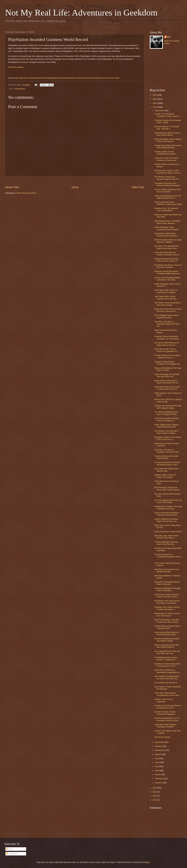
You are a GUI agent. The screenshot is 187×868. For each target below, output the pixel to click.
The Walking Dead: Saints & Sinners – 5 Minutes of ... (166, 659)
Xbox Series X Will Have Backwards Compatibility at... (168, 671)
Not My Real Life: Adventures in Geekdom (81, 13)
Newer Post (12, 187)
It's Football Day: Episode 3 (166, 683)
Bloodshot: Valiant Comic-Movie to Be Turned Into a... (168, 438)
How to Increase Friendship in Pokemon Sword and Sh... (167, 514)
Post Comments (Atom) (26, 193)
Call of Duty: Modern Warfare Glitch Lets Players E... (167, 419)
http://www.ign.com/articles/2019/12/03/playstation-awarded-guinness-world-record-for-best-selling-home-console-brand (67, 78)
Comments (12, 854)
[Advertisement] (164, 69)
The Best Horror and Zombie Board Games (166, 457)
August (158, 754)
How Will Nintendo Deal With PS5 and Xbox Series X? (166, 260)
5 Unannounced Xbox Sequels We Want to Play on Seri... (167, 463)
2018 (155, 788)
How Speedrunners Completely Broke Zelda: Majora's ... (167, 222)
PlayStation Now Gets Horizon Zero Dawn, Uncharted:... (167, 602)
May (157, 766)
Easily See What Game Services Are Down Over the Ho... (168, 310)
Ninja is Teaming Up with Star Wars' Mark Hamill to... (167, 646)
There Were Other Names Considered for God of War (167, 694)
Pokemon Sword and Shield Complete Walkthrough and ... (168, 272)
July (157, 758)
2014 (155, 796)
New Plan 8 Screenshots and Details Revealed (167, 570)
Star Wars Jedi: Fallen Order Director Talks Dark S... (166, 537)
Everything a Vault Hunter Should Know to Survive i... (167, 235)
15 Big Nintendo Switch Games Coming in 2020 (167, 627)
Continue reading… (17, 67)
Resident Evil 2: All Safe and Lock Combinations (166, 209)
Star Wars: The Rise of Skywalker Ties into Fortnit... (167, 451)
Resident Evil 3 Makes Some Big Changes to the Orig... (168, 508)
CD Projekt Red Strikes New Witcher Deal (166, 470)
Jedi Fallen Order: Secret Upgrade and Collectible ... (167, 298)
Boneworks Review (162, 737)
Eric (169, 37)
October (158, 746)
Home (75, 187)
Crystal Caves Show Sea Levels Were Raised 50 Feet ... (168, 146)
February (159, 779)
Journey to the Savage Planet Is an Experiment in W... (168, 707)
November (159, 742)
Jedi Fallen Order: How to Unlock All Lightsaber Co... (167, 350)
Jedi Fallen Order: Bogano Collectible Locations (165, 726)
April (157, 771)
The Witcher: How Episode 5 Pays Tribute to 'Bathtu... (166, 432)
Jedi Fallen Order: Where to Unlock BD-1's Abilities (166, 291)
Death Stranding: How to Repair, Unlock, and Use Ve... (168, 140)
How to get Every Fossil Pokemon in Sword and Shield (168, 203)
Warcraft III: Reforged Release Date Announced (167, 583)
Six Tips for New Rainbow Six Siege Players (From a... (167, 344)
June (157, 762)
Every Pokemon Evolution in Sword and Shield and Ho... (167, 382)
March (158, 774)
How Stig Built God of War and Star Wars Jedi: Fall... (167, 652)
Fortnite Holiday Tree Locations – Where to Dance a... (167, 356)
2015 (155, 792)
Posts (9, 849)
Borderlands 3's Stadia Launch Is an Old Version (167, 614)
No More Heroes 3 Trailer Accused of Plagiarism (165, 713)
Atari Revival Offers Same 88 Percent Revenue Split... (167, 633)
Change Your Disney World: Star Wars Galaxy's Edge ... (168, 407)
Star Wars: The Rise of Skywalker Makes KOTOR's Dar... (167, 324)
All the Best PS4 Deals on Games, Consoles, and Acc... (168, 254)
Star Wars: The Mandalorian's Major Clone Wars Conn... (167, 247)
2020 (155, 103)
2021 (155, 99)
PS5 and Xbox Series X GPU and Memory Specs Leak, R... (168, 172)
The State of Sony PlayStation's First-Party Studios (168, 304)
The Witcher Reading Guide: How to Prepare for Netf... (166, 413)
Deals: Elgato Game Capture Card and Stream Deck (166, 426)
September (160, 750)
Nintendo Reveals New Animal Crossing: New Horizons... (167, 388)
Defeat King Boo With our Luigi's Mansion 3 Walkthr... (168, 241)
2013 (155, 800)
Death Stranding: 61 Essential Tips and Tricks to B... (167, 375)
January (158, 783)
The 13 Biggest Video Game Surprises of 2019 (166, 316)
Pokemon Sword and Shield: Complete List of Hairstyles (167, 338)
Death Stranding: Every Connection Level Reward (166, 228)
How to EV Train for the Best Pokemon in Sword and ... (166, 159)
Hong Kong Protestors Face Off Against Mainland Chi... (167, 197)
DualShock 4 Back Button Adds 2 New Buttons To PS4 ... (167, 665)
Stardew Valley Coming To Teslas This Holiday (165, 476)
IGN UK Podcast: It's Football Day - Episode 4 (167, 128)
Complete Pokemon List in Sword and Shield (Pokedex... (168, 184)
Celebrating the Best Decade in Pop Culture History (167, 134)
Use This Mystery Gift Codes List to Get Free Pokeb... (168, 501)
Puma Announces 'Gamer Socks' (168, 532)
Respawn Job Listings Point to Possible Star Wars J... (167, 608)
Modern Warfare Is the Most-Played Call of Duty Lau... (166, 520)
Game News (20, 89)
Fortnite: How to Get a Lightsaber (164, 700)
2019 (155, 107)
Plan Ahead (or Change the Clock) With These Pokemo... (168, 489)
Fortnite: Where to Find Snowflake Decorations (165, 153)
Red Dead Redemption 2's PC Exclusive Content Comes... (167, 719)
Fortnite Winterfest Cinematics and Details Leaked (167, 640)
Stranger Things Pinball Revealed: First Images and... (168, 363)
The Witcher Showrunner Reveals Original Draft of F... (167, 178)
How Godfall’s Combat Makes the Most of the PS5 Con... (167, 677)
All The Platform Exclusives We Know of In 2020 (167, 191)
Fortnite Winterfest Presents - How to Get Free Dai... (167, 543)
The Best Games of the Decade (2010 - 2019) (168, 121)
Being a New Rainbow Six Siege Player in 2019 (168, 369)
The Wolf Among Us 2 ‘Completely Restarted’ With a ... (168, 557)
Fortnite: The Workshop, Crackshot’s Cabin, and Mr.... (168, 115)
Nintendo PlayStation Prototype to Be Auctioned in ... (167, 589)
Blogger (147, 862)
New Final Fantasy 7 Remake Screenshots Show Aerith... (167, 621)
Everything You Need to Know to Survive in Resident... (168, 266)
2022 (155, 95)
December (159, 110)
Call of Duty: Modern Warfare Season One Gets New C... (167, 596)
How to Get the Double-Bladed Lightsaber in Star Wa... (167, 279)
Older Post (138, 187)
